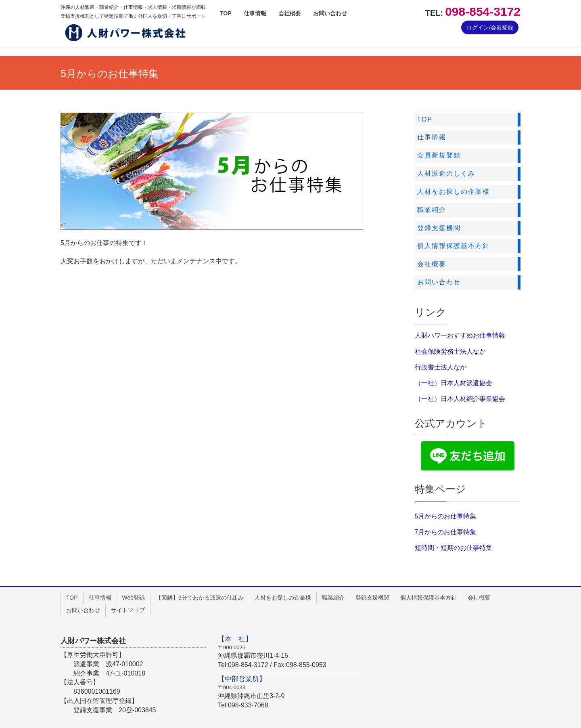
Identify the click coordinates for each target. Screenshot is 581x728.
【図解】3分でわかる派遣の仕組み (200, 598)
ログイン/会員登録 (490, 27)
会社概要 (479, 598)
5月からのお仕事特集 (446, 516)
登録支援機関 (372, 598)
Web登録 (134, 598)
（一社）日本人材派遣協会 (454, 383)
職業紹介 (333, 598)
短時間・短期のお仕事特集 (454, 548)
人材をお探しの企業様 (283, 598)
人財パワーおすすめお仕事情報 (460, 335)
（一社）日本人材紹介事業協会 (460, 399)
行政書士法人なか (441, 367)
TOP (72, 598)
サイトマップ (128, 610)
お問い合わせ (83, 610)
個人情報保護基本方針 (428, 598)
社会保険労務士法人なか (450, 351)
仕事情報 (100, 598)
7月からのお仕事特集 (446, 532)
